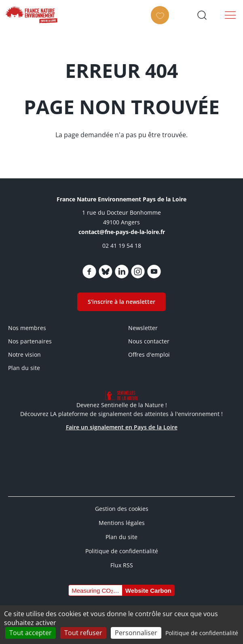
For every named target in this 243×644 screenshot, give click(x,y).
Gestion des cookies (122, 509)
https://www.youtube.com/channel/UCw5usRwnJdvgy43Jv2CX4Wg (154, 272)
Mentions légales (122, 523)
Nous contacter (149, 341)
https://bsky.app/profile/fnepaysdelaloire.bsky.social (106, 272)
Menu (230, 15)
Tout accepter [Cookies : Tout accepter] (31, 633)
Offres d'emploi (149, 354)
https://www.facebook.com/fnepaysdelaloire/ (89, 272)
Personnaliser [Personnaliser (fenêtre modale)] (136, 633)
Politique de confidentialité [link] (202, 633)
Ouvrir (202, 15)
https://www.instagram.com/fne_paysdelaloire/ (138, 272)
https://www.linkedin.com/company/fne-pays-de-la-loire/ (122, 272)
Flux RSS (122, 565)
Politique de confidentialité (122, 551)
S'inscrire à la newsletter (121, 302)
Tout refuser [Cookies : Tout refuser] (83, 633)
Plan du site (24, 368)
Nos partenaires (30, 341)
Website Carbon (148, 591)
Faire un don (162, 22)
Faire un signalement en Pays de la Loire (122, 427)
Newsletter (143, 328)
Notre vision (24, 354)
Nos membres (27, 328)
